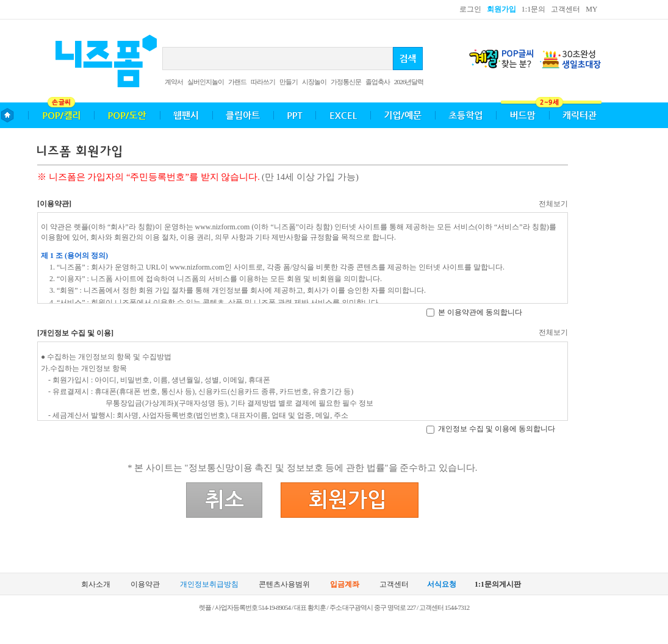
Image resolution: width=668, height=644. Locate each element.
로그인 (470, 9)
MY (591, 9)
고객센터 (566, 9)
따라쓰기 (263, 82)
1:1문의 (533, 9)
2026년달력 (409, 82)
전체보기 (553, 204)
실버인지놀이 (206, 82)
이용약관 (145, 585)
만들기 (289, 82)
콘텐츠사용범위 (284, 585)
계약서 (174, 82)
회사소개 (96, 585)
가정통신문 (346, 82)
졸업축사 (378, 82)
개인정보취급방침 (209, 585)
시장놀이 (314, 82)
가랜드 (237, 82)
